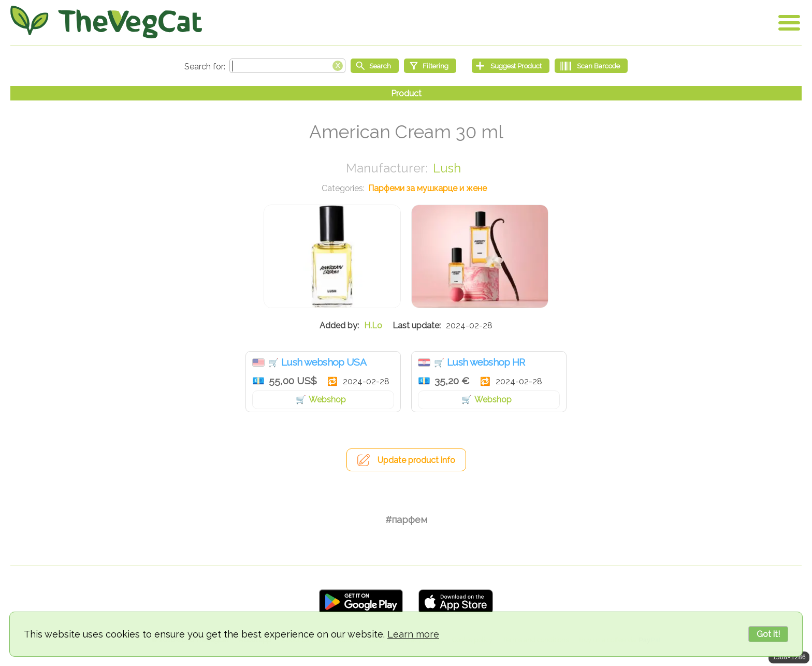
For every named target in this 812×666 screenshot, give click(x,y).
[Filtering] (430, 66)
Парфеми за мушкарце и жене (427, 188)
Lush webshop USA (324, 362)
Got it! (768, 634)
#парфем (406, 520)
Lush (447, 168)
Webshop (327, 400)
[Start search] (375, 66)
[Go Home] (106, 22)
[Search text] (287, 66)
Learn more (413, 634)
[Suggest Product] (511, 66)
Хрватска (424, 363)
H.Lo (373, 325)
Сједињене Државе (258, 363)
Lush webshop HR (486, 362)
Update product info (416, 460)
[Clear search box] (338, 65)
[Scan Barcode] (591, 66)
